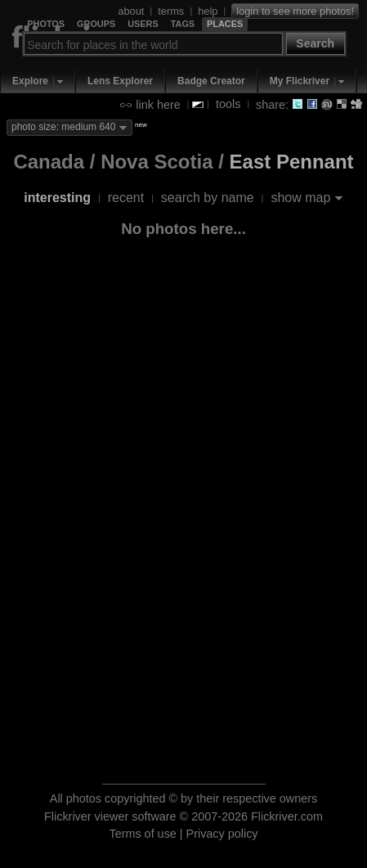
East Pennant (292, 162)
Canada (49, 162)
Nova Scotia (157, 162)
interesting (57, 198)
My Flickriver (300, 81)
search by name (208, 198)
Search (315, 43)
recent (126, 198)
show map (300, 198)
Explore (30, 81)
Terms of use (142, 834)
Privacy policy (222, 834)
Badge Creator (211, 81)
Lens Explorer (120, 81)
